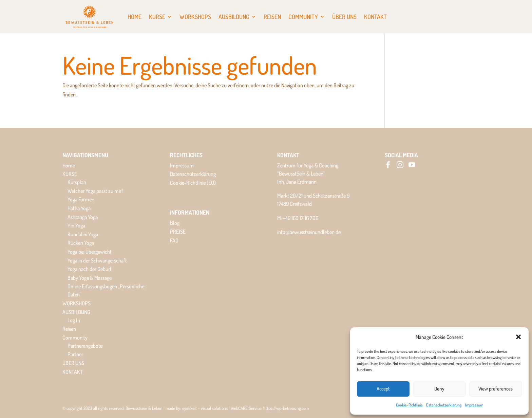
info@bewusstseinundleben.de (309, 232)
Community (303, 17)
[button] (518, 337)
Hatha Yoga (79, 208)
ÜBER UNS (344, 17)
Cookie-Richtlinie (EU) (193, 183)
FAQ (174, 240)
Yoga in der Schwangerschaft (97, 260)
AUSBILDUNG (234, 17)
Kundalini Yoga (83, 234)
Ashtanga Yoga (83, 217)
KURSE (157, 17)
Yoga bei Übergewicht (90, 252)
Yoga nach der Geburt (90, 269)
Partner (75, 354)
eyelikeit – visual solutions (205, 408)
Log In (74, 320)
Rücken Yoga (81, 243)
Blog (175, 223)
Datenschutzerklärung (444, 405)
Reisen (272, 17)
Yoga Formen (81, 199)
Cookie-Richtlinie (409, 405)
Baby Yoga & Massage (90, 278)
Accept (383, 389)
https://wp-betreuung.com (286, 408)
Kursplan (77, 182)
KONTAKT (375, 17)
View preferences (496, 389)
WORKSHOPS (195, 17)
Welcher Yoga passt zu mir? (96, 191)
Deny (439, 389)
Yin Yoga (76, 225)
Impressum (474, 405)
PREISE (178, 232)
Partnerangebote (85, 346)
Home (135, 17)
